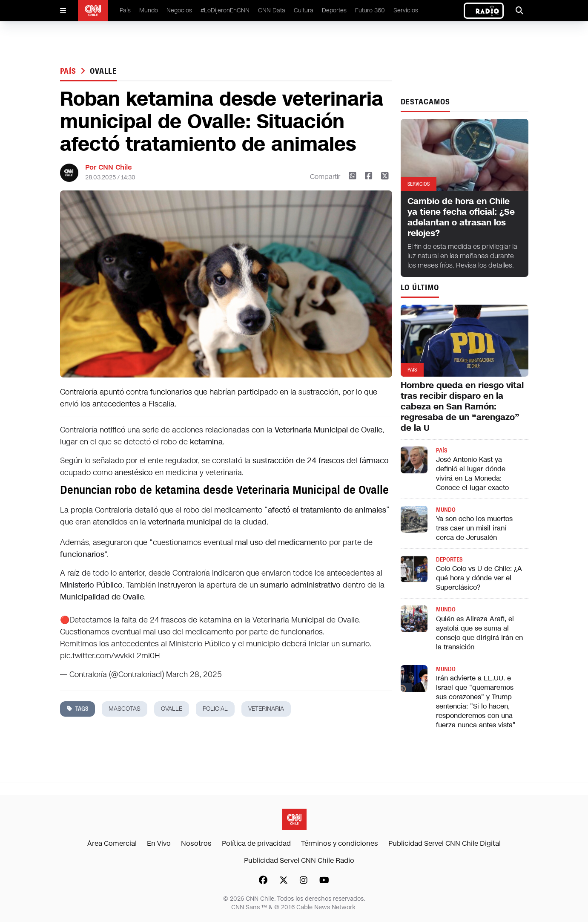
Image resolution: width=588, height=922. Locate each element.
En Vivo (159, 843)
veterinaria (266, 709)
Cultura (304, 10)
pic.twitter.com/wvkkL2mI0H (110, 656)
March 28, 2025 (194, 674)
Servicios (406, 10)
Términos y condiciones (340, 843)
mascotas (125, 709)
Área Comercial (112, 843)
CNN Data (272, 10)
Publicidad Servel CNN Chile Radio (299, 860)
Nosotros (196, 843)
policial (215, 709)
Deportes (334, 10)
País (125, 10)
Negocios (179, 10)
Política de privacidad (256, 843)
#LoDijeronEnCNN (225, 10)
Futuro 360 (370, 10)
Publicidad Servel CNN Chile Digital (445, 843)
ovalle (103, 71)
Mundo (149, 10)
